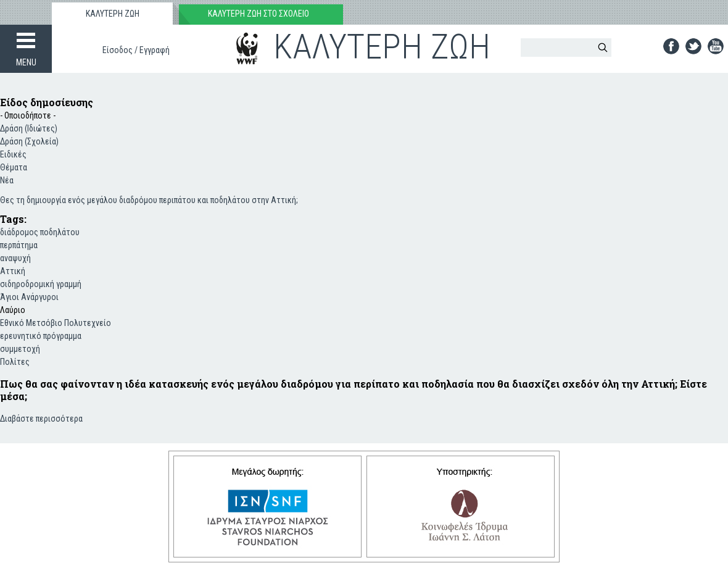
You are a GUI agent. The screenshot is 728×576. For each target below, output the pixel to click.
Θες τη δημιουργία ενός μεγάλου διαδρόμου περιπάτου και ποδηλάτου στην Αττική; (149, 200)
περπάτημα (19, 245)
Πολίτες (15, 362)
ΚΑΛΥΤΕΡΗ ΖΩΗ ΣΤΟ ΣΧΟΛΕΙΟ (259, 14)
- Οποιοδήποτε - (28, 115)
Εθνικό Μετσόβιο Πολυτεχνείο (56, 323)
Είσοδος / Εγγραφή (136, 50)
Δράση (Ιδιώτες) (29, 128)
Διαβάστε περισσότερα (41, 418)
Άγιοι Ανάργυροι (29, 297)
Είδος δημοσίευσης (47, 102)
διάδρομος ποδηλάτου (40, 232)
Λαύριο (13, 310)
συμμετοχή (20, 349)
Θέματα (14, 167)
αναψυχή (15, 258)
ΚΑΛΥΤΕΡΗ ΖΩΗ (113, 14)
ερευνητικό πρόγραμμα (41, 336)
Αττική (13, 271)
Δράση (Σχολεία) (29, 141)
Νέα (7, 180)
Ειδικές (13, 154)
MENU (26, 62)
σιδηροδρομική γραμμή (41, 284)
